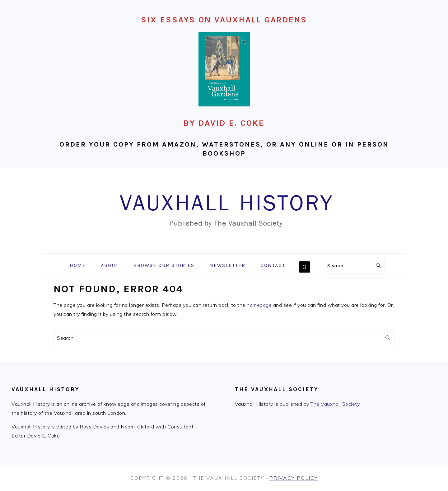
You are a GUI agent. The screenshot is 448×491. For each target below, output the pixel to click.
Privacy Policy (294, 478)
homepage (259, 305)
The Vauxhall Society (335, 404)
